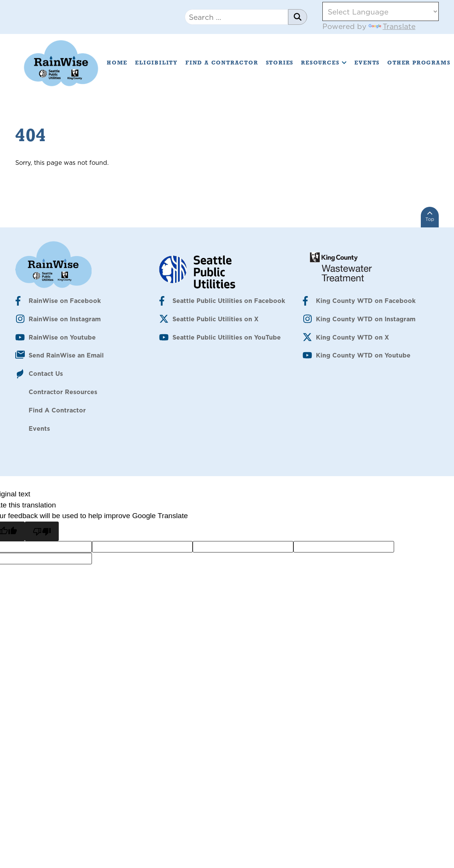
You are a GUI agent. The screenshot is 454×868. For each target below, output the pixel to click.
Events (367, 63)
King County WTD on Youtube (363, 355)
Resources (324, 63)
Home (117, 63)
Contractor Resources (63, 392)
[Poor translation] (42, 531)
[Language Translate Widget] (381, 11)
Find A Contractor (222, 63)
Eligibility (156, 63)
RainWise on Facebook (65, 301)
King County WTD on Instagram (366, 319)
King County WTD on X (353, 337)
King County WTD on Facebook (366, 301)
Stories (280, 63)
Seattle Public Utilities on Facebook (229, 301)
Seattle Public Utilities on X (216, 319)
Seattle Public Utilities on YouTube (227, 337)
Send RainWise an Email (66, 355)
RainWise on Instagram (65, 319)
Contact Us (46, 374)
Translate (392, 26)
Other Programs (419, 63)
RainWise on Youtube (62, 337)
